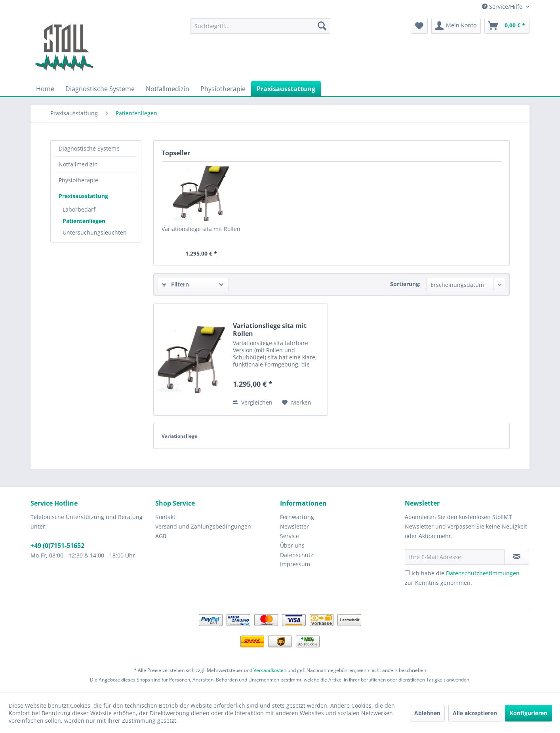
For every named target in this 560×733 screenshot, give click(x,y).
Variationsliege (179, 436)
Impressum (295, 564)
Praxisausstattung (83, 196)
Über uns (292, 545)
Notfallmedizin (78, 164)
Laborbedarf (79, 209)
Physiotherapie (78, 180)
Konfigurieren (529, 713)
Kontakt (165, 517)
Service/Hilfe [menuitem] (503, 7)
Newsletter (294, 526)
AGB (161, 536)
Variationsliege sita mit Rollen (201, 229)
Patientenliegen (84, 221)
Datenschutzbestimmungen (483, 573)
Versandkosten (270, 670)
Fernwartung (297, 517)
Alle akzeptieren (475, 713)
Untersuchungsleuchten (95, 232)
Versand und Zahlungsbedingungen (203, 526)
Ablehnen (427, 713)
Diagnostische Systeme (89, 148)
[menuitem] (260, 26)
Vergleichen (253, 402)
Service (290, 536)
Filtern (175, 284)
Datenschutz (297, 555)
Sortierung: (405, 284)
